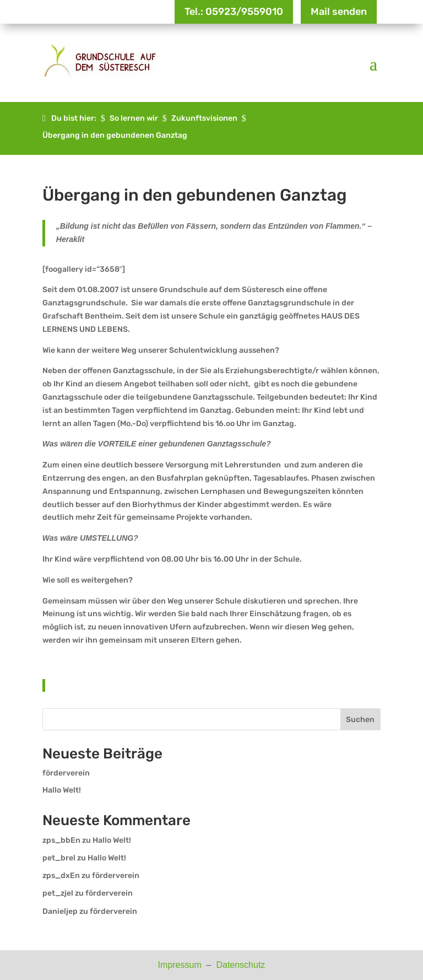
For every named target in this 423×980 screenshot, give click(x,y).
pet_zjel (58, 893)
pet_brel (59, 858)
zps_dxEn (61, 876)
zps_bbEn (61, 840)
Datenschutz (240, 965)
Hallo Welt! (62, 790)
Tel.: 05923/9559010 (234, 12)
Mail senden (339, 12)
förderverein (66, 773)
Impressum (181, 965)
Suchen (360, 720)
